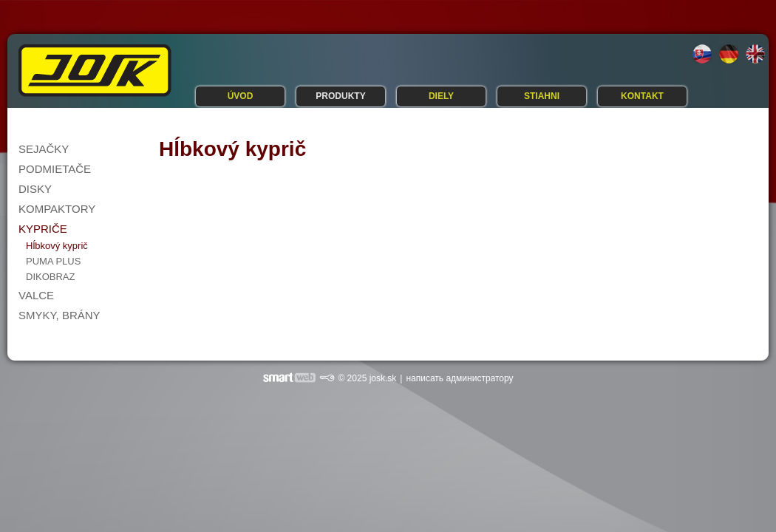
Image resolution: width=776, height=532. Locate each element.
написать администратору (459, 378)
